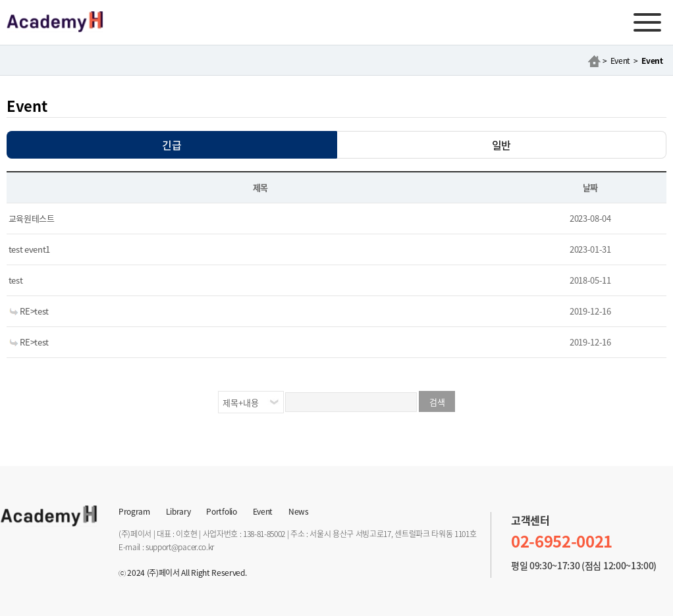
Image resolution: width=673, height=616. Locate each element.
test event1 (28, 249)
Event (263, 510)
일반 (501, 145)
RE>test (28, 311)
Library (178, 510)
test (14, 280)
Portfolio (221, 510)
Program (134, 510)
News (299, 510)
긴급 (172, 145)
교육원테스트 (31, 218)
